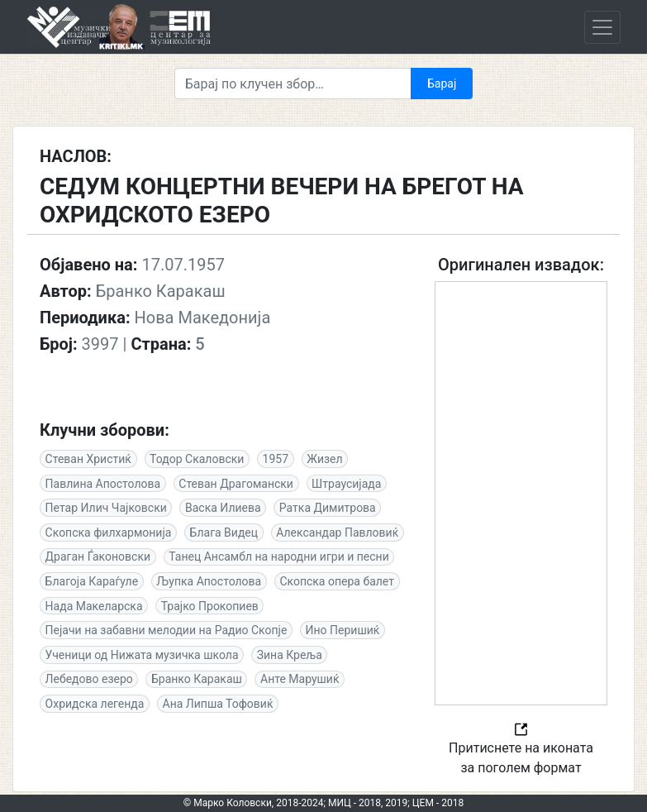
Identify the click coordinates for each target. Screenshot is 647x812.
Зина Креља (290, 655)
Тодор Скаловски (197, 459)
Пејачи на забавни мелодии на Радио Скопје (167, 630)
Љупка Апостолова (209, 581)
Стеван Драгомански (236, 484)
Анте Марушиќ (300, 679)
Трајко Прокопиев (210, 606)
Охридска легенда (95, 704)
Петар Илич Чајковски (106, 508)
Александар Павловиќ (337, 533)
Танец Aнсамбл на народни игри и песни (279, 556)
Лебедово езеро (89, 679)
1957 (276, 459)
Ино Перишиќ (343, 630)
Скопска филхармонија (109, 533)
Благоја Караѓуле (92, 581)
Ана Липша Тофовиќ (218, 704)
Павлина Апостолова (103, 484)
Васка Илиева (223, 508)
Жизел (324, 459)
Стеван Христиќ (88, 459)
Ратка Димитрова (328, 508)
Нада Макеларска (94, 606)
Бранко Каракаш (197, 679)
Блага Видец (224, 533)
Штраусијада (346, 484)
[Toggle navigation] (602, 27)
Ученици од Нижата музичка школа (142, 655)
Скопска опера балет (337, 581)
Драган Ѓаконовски (98, 556)
